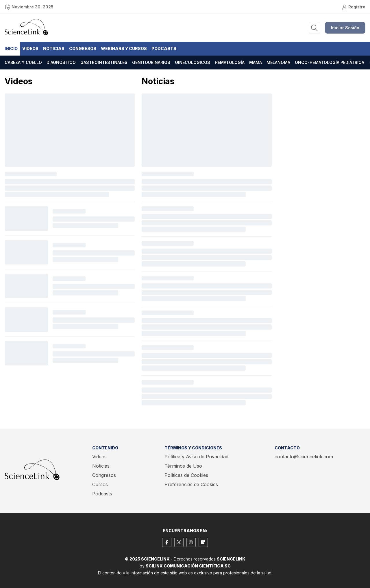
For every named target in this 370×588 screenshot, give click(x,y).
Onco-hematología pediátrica (330, 62)
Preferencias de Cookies (191, 484)
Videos (30, 48)
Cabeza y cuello (23, 62)
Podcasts (164, 48)
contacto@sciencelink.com (304, 457)
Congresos (83, 48)
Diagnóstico (61, 62)
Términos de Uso (183, 466)
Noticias (54, 48)
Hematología (230, 62)
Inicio (11, 48)
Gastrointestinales (104, 62)
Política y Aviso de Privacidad (196, 457)
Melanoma (278, 62)
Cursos (100, 484)
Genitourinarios (151, 62)
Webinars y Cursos (124, 48)
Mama (256, 62)
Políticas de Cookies (186, 475)
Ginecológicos (193, 62)
